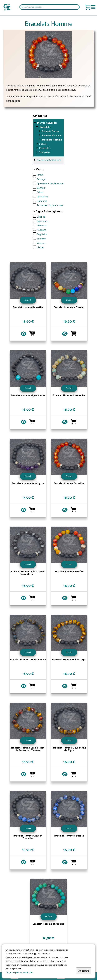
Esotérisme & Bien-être (49, 160)
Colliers (43, 144)
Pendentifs (45, 148)
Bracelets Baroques (52, 136)
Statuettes (45, 152)
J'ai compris (84, 971)
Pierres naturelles (47, 123)
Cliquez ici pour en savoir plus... (20, 972)
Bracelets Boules (50, 131)
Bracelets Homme (52, 140)
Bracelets (45, 127)
